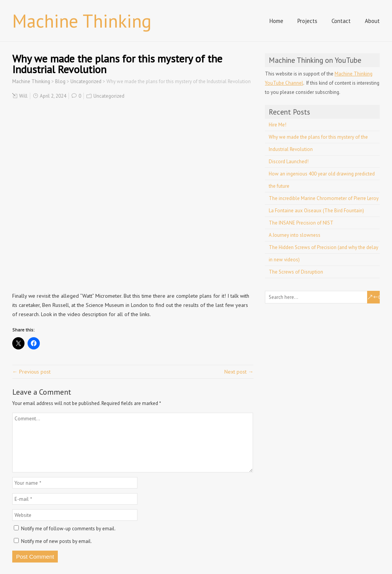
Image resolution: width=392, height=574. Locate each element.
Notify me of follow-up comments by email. (68, 529)
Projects (307, 21)
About (372, 21)
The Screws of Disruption (296, 272)
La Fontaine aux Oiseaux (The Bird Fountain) (316, 211)
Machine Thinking (82, 21)
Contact (341, 21)
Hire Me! (278, 125)
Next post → (239, 372)
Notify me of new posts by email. (56, 541)
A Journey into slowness (295, 235)
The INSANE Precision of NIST (301, 223)
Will (23, 96)
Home (276, 21)
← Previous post (31, 372)
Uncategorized (109, 96)
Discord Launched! (289, 162)
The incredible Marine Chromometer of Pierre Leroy (324, 198)
